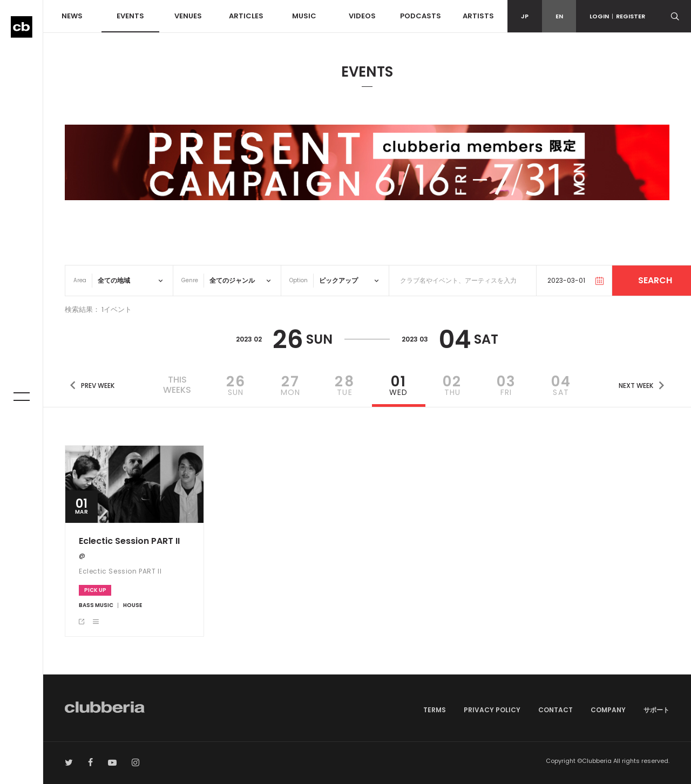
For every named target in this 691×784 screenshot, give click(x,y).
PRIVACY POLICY (492, 710)
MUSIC (304, 16)
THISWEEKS (177, 385)
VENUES (188, 16)
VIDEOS (362, 16)
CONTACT (555, 710)
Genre (190, 280)
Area (80, 280)
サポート (656, 710)
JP (525, 16)
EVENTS (130, 16)
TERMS (435, 710)
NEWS (72, 16)
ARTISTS (478, 16)
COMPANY (608, 710)
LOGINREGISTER (617, 16)
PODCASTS (421, 16)
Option (299, 280)
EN (559, 16)
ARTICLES (246, 16)
